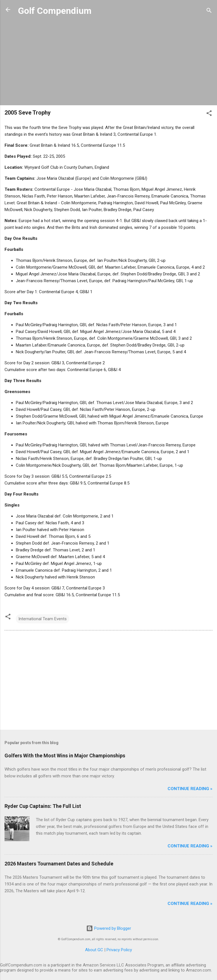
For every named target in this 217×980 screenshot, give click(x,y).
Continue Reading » (190, 789)
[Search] (209, 11)
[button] (209, 114)
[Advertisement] (108, 61)
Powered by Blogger (109, 928)
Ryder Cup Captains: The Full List (43, 806)
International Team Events (43, 619)
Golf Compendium (55, 11)
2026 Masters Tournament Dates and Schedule (59, 864)
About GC (94, 950)
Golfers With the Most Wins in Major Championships (65, 756)
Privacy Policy (119, 950)
